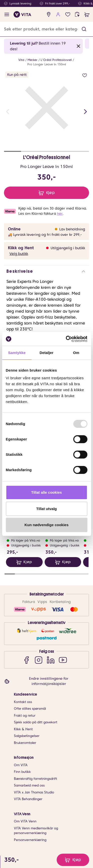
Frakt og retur (25, 716)
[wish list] (68, 14)
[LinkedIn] (51, 660)
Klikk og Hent (21, 248)
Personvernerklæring (30, 840)
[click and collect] (77, 14)
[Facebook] (26, 660)
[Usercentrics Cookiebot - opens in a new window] (66, 339)
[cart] (87, 14)
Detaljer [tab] (47, 353)
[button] (84, 29)
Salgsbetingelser (27, 736)
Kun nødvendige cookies (47, 525)
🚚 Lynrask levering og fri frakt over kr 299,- (45, 235)
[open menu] (7, 14)
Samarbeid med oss (29, 785)
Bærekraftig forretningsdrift (35, 779)
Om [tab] (76, 353)
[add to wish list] (85, 75)
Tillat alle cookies (47, 492)
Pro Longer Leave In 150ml (47, 64)
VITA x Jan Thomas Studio (34, 792)
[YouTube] (63, 660)
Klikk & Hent (23, 729)
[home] (22, 14)
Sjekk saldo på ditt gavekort (36, 722)
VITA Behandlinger (28, 799)
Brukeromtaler (25, 743)
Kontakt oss (23, 702)
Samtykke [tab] (17, 353)
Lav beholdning (72, 229)
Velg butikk (19, 254)
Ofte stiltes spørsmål (30, 709)
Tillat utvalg (46, 509)
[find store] (49, 14)
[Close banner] (78, 46)
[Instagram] (39, 660)
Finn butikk (22, 772)
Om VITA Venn (25, 821)
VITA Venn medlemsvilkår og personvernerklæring (36, 831)
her (60, 214)
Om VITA (21, 765)
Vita (21, 60)
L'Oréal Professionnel (56, 60)
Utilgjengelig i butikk (68, 248)
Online (14, 229)
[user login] (58, 14)
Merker (32, 60)
